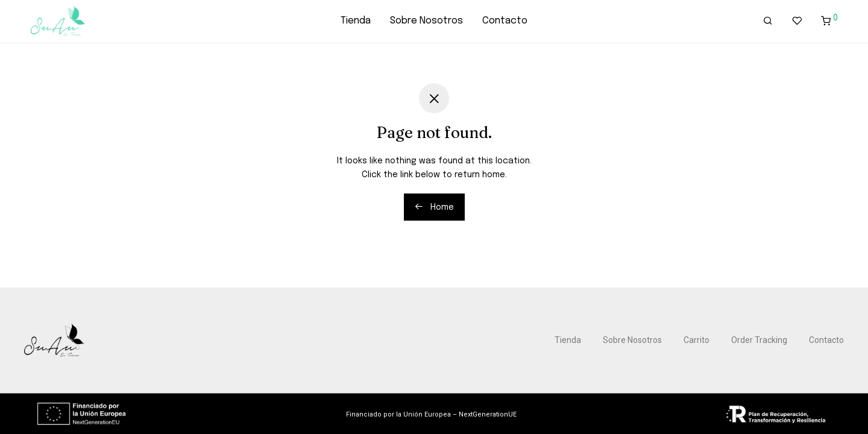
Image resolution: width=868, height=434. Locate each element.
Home (434, 207)
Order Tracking (759, 340)
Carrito (697, 340)
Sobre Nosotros (426, 21)
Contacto (505, 21)
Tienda (356, 21)
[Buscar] (768, 21)
